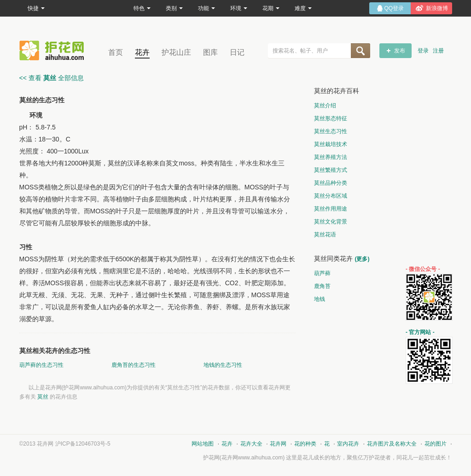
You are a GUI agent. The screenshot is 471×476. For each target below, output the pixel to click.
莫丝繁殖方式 (331, 170)
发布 (400, 51)
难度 (303, 8)
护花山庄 (176, 52)
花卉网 (54, 50)
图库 (210, 52)
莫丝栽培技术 (331, 144)
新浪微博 (437, 8)
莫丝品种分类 (331, 183)
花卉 (142, 52)
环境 (239, 8)
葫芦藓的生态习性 (41, 365)
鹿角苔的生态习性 (134, 365)
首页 (116, 52)
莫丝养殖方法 (331, 157)
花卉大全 (251, 444)
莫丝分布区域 (331, 196)
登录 (423, 51)
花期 (271, 8)
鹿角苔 (322, 286)
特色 (142, 8)
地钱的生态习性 (223, 365)
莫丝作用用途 (331, 209)
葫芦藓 (322, 273)
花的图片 (436, 444)
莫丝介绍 (325, 106)
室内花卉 (348, 444)
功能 (206, 8)
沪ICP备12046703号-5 (83, 444)
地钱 (320, 299)
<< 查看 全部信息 (52, 78)
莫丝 (43, 397)
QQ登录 (394, 8)
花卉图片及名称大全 (392, 444)
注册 (438, 51)
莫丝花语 (325, 235)
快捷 (36, 8)
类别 (174, 8)
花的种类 (305, 444)
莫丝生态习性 (331, 131)
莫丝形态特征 (331, 118)
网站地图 (203, 444)
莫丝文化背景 (331, 222)
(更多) (362, 259)
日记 (237, 52)
